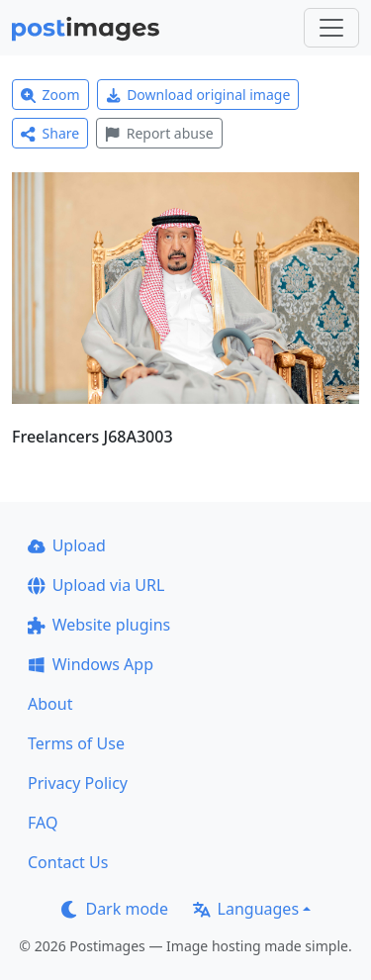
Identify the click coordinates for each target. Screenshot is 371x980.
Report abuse (159, 133)
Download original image (198, 95)
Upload (67, 545)
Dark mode (115, 909)
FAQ (43, 823)
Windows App (91, 664)
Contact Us (68, 862)
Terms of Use (76, 743)
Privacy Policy (78, 783)
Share (50, 133)
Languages (246, 909)
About (50, 704)
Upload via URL (96, 585)
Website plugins (99, 625)
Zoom (50, 95)
